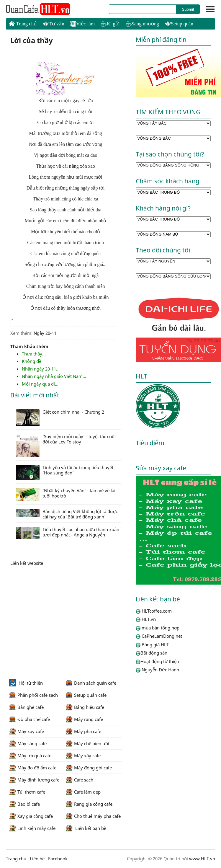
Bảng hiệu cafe (85, 707)
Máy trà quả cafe (30, 756)
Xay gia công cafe (31, 816)
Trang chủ (23, 24)
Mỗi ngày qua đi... (40, 384)
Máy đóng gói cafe (89, 768)
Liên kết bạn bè (86, 828)
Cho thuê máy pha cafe (93, 816)
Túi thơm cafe (27, 792)
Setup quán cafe (86, 695)
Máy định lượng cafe (34, 780)
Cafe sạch (79, 780)
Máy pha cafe (83, 731)
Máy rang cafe (84, 719)
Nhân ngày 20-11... (41, 369)
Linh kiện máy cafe (32, 828)
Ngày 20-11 (45, 333)
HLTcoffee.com (38, 9)
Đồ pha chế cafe (29, 719)
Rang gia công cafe (89, 804)
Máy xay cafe (26, 731)
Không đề (32, 361)
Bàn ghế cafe (26, 707)
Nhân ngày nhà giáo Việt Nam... (54, 376)
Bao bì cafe (24, 804)
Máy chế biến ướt (87, 743)
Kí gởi (110, 24)
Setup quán (179, 24)
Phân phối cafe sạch (33, 695)
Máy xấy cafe (83, 756)
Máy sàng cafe (28, 743)
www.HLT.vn (202, 859)
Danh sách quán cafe (91, 683)
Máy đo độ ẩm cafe (33, 768)
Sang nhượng (142, 24)
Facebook (58, 859)
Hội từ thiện (26, 683)
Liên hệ (37, 859)
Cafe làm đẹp (83, 792)
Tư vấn (54, 24)
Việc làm (82, 24)
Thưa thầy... (34, 354)
